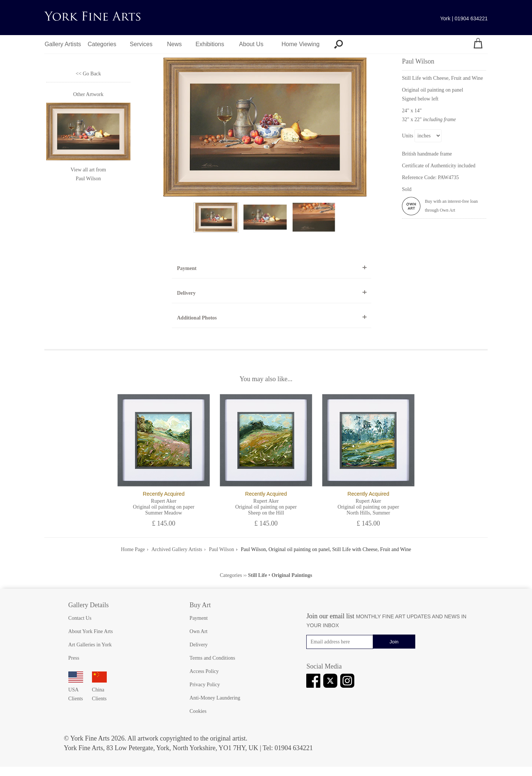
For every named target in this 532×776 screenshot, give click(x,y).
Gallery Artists (63, 44)
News (174, 44)
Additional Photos (197, 318)
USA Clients (76, 690)
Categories (102, 44)
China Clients (99, 690)
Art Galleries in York (90, 645)
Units (407, 136)
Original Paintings (292, 575)
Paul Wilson (88, 179)
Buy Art (200, 605)
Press (74, 658)
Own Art (199, 631)
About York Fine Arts (91, 631)
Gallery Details (88, 605)
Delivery (186, 293)
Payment (187, 268)
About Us (251, 44)
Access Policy (204, 671)
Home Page (133, 549)
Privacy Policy (205, 685)
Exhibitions (210, 44)
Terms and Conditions (212, 658)
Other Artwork (88, 94)
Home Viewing (301, 44)
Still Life (258, 575)
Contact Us (80, 618)
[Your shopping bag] (478, 44)
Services (141, 44)
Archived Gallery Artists (177, 549)
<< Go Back (88, 74)
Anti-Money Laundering (215, 698)
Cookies (198, 711)
